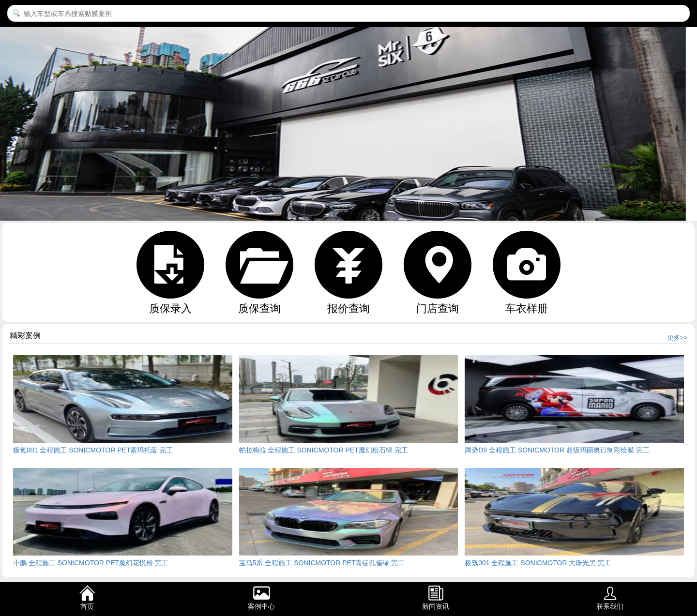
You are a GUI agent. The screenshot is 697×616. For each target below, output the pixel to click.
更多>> (677, 338)
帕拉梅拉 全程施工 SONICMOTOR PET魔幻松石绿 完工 (324, 450)
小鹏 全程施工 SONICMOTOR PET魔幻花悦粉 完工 (91, 563)
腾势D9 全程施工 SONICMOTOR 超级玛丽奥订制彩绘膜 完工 (557, 450)
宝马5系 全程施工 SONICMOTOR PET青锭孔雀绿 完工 (322, 563)
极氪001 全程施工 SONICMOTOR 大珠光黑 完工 (538, 563)
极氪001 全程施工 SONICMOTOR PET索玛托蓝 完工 (93, 450)
